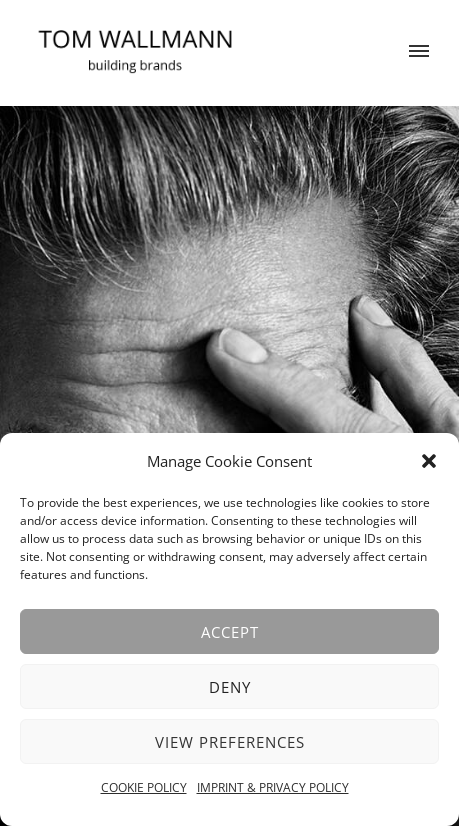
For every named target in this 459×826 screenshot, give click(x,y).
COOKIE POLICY (144, 787)
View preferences (230, 742)
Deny (230, 687)
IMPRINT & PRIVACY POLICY (273, 787)
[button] (429, 461)
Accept (230, 632)
